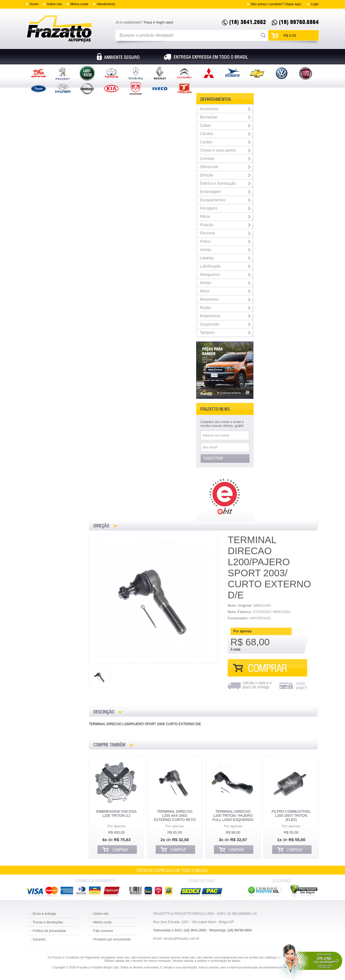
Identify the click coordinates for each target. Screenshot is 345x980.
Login (315, 4)
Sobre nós (54, 4)
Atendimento (106, 4)
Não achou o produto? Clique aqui (276, 4)
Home (34, 4)
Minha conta (79, 4)
